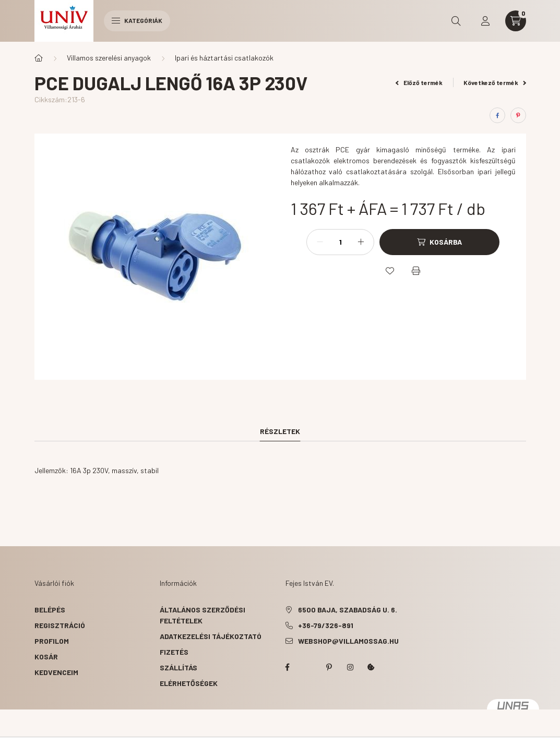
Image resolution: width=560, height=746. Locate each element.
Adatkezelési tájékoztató (211, 636)
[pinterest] (518, 115)
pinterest (329, 667)
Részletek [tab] (280, 431)
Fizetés (174, 652)
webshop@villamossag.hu (348, 641)
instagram (350, 667)
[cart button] (516, 21)
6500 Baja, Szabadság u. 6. (348, 610)
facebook (288, 667)
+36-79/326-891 (326, 625)
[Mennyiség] (340, 242)
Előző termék (419, 82)
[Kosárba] (439, 242)
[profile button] (485, 21)
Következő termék (495, 82)
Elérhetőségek (189, 683)
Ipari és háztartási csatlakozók (224, 58)
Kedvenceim (56, 672)
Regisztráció (60, 625)
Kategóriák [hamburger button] (137, 20)
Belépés (50, 610)
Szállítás (178, 667)
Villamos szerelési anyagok (109, 58)
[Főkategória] (39, 58)
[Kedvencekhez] (390, 271)
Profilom (52, 641)
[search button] (456, 21)
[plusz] (361, 242)
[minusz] (320, 242)
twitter (308, 667)
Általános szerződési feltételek (202, 615)
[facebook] (497, 115)
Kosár (46, 657)
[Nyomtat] (416, 271)
